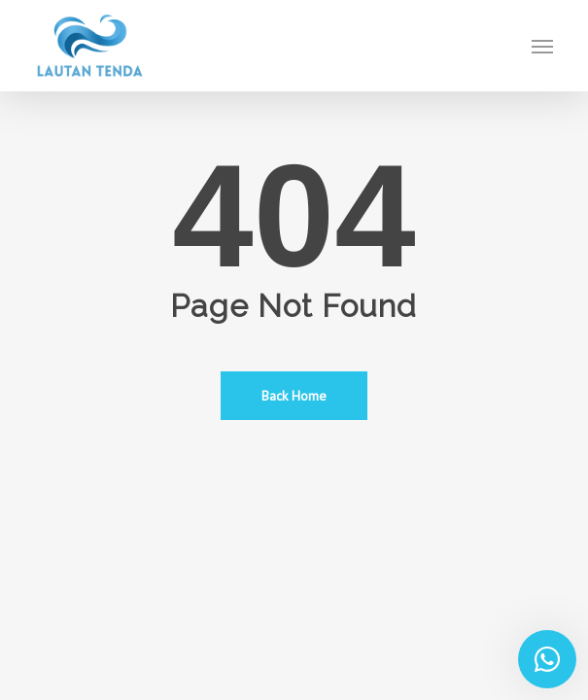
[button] (542, 46)
